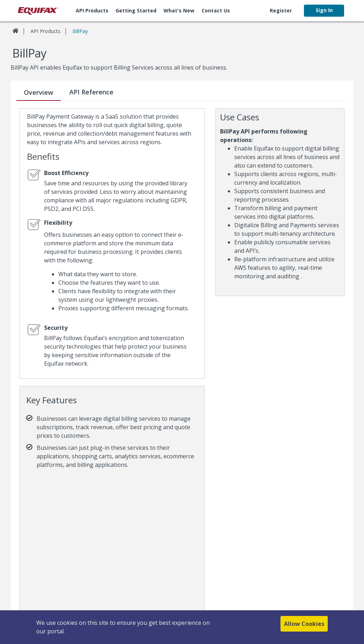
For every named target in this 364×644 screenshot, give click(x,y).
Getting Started (136, 10)
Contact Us (216, 10)
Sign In (324, 10)
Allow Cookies (304, 626)
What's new (179, 10)
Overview (39, 92)
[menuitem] (92, 11)
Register (281, 10)
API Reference (91, 92)
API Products (92, 10)
